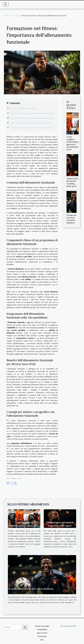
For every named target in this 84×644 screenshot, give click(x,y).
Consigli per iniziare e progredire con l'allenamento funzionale (32, 128)
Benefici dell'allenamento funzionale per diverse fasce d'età (31, 123)
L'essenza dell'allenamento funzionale (23, 109)
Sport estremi (42, 633)
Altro (42, 640)
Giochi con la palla (42, 626)
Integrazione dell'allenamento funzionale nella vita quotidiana (32, 118)
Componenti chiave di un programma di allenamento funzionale (33, 113)
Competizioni (42, 630)
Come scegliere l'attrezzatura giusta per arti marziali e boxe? (24, 526)
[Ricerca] (13, 627)
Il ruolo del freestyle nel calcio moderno (31, 589)
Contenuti (14, 103)
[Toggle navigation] (6, 4)
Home (6, 16)
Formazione (15, 16)
